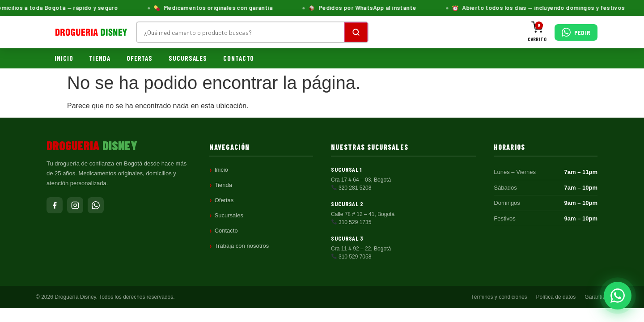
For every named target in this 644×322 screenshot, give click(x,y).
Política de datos (556, 297)
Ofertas (140, 58)
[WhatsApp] (96, 205)
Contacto (239, 58)
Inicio (64, 58)
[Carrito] (537, 32)
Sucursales (188, 58)
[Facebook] (55, 205)
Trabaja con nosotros (242, 246)
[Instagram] (75, 205)
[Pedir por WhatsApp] (576, 32)
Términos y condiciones (499, 297)
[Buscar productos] (241, 32)
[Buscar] (356, 32)
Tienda (100, 58)
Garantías (596, 297)
